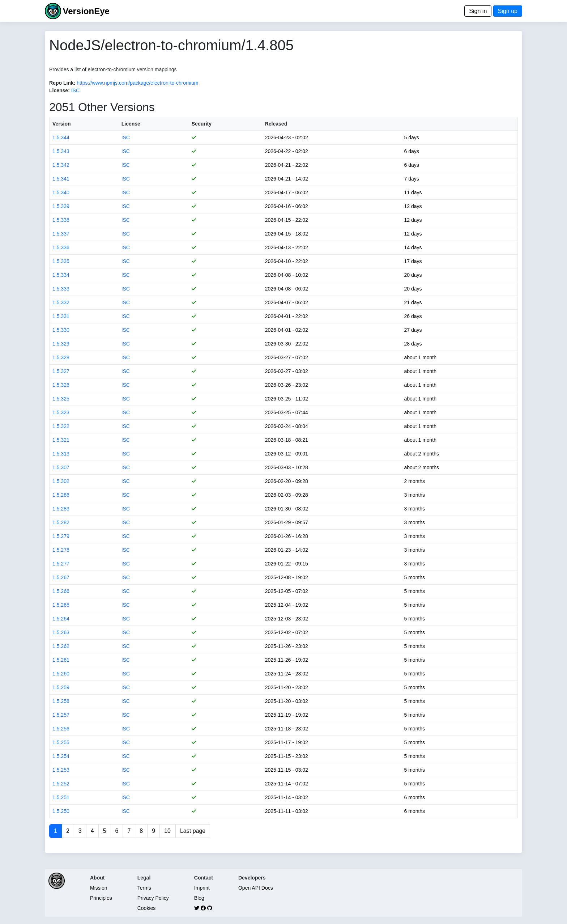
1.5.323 (61, 412)
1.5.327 (61, 371)
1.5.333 (61, 289)
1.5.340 (61, 192)
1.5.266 (61, 591)
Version (62, 124)
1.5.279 (61, 536)
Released (276, 124)
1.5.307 (61, 467)
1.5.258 (61, 701)
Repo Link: (62, 83)
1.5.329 (61, 344)
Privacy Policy (153, 898)
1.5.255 (61, 742)
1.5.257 (61, 715)
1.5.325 (61, 399)
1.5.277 (61, 564)
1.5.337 (61, 234)
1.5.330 (61, 330)
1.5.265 (61, 605)
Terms (144, 888)
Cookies (147, 908)
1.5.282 (61, 522)
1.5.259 (61, 687)
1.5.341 (61, 179)
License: (59, 90)
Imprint (202, 888)
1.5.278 (61, 550)
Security (202, 124)
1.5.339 (61, 206)
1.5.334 (61, 275)
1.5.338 (61, 220)
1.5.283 (61, 509)
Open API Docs (256, 888)
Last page (193, 831)
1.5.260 (61, 674)
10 (167, 831)
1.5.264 (61, 619)
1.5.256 (61, 729)
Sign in (478, 11)
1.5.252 (61, 784)
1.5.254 (61, 756)
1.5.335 (61, 261)
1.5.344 (61, 137)
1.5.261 (61, 660)
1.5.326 (61, 385)
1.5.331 (61, 316)
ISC (75, 90)
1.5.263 (61, 632)
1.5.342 (61, 165)
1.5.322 (61, 426)
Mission (99, 888)
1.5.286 (61, 495)
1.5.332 (61, 302)
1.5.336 (61, 247)
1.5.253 (61, 770)
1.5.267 (61, 577)
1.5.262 (61, 646)
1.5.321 (61, 440)
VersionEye (86, 11)
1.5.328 (61, 357)
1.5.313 (61, 454)
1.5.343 (61, 151)
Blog (199, 898)
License (131, 124)
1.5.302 (61, 481)
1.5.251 (61, 797)
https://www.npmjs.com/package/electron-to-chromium (137, 83)
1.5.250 (61, 811)
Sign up (508, 11)
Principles (101, 898)
